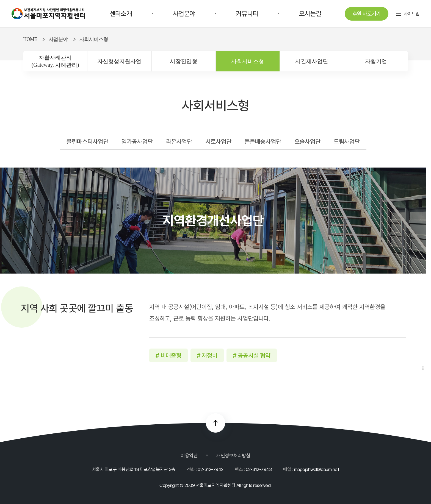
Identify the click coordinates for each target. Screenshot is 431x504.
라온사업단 (179, 141)
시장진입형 (184, 61)
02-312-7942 (210, 469)
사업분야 (184, 14)
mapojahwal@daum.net (317, 469)
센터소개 (121, 14)
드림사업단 (347, 141)
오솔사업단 (307, 141)
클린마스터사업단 (87, 141)
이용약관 (189, 456)
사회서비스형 (248, 61)
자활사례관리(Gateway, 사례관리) (55, 61)
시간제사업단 (312, 61)
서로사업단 (218, 141)
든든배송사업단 (263, 141)
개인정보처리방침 (233, 456)
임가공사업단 (137, 141)
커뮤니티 (247, 14)
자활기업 (376, 61)
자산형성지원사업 (119, 61)
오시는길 (310, 14)
